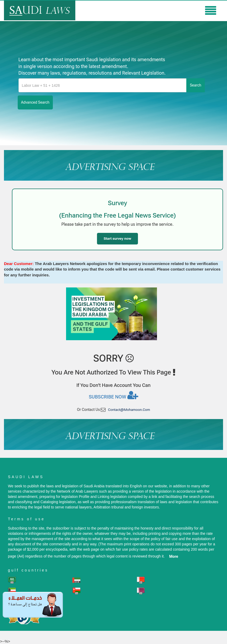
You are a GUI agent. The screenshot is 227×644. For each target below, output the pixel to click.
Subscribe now (113, 395)
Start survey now (117, 239)
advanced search (35, 102)
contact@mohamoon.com (129, 410)
